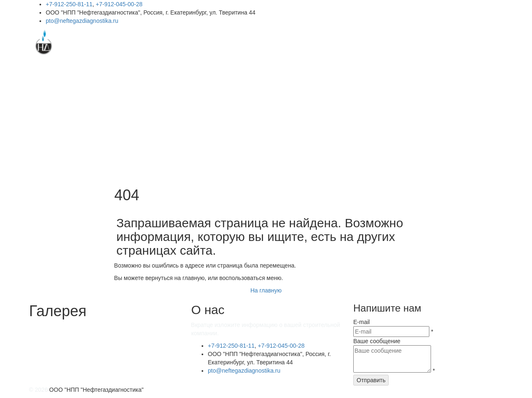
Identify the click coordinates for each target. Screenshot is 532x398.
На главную (266, 290)
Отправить (371, 380)
